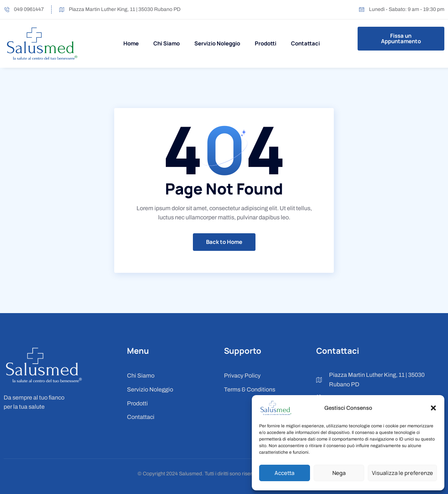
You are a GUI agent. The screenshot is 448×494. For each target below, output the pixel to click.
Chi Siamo (167, 43)
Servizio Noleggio (217, 43)
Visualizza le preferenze (402, 473)
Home (131, 43)
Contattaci (305, 43)
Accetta (284, 473)
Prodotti (266, 43)
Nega (339, 473)
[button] (433, 408)
